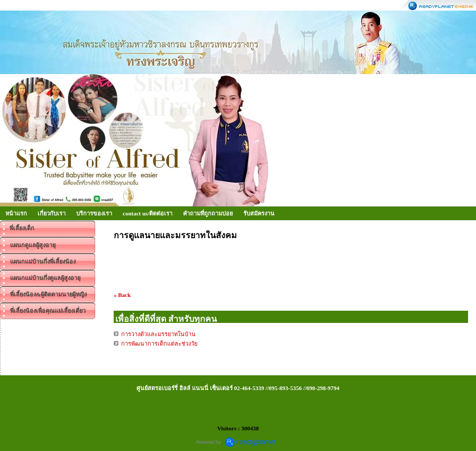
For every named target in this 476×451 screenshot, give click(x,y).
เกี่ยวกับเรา (52, 213)
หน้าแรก (16, 213)
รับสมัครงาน (259, 213)
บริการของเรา (94, 213)
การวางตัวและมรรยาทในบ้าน (158, 334)
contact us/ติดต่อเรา (148, 213)
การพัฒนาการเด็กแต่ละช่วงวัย (159, 344)
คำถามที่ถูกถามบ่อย (208, 213)
